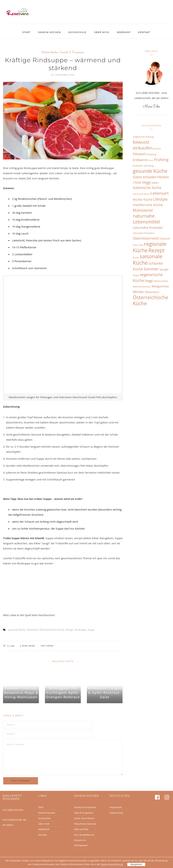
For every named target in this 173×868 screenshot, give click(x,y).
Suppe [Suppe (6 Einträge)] (136, 275)
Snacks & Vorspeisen (72, 52)
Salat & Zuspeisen (84, 813)
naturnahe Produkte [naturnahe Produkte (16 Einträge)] (148, 228)
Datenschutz (116, 813)
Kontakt (144, 32)
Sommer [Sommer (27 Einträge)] (151, 269)
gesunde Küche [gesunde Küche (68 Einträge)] (150, 171)
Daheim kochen (49, 32)
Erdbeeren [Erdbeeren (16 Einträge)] (141, 160)
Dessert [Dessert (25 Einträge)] (139, 154)
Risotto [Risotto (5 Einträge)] (136, 258)
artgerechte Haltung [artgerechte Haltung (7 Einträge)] (143, 137)
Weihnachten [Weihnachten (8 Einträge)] (161, 281)
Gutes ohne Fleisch (84, 818)
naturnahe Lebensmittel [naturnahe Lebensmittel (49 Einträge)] (146, 219)
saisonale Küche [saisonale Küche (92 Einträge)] (148, 260)
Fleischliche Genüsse (21, 671)
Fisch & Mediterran (84, 835)
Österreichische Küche (52, 630)
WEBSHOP (124, 32)
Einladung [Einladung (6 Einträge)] (151, 154)
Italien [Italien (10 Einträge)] (155, 183)
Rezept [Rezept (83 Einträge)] (157, 250)
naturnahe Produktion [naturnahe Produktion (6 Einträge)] (144, 233)
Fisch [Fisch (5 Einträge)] (151, 160)
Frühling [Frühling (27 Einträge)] (161, 160)
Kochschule (77, 32)
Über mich (102, 32)
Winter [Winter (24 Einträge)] (138, 292)
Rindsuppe (80, 630)
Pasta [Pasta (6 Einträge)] (136, 245)
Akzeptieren (136, 864)
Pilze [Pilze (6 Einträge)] (141, 245)
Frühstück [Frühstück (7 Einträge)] (138, 166)
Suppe (91, 630)
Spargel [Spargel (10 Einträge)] (164, 269)
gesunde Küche (17, 630)
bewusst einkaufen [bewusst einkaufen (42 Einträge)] (143, 145)
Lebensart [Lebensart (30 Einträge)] (160, 193)
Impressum (116, 807)
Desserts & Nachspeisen (81, 843)
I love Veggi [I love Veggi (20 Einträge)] (142, 182)
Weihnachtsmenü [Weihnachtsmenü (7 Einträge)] (142, 287)
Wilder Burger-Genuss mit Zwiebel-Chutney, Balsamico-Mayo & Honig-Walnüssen (21, 688)
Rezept (69, 630)
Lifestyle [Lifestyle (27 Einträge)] (160, 199)
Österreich (32, 630)
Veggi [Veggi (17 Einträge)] (149, 281)
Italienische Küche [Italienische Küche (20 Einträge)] (147, 188)
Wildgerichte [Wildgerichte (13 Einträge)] (160, 286)
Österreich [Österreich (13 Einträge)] (152, 292)
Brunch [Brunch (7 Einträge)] (157, 149)
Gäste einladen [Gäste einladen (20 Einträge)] (145, 177)
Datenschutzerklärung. (112, 864)
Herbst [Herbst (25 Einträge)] (163, 177)
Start (26, 32)
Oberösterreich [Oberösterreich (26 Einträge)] (146, 238)
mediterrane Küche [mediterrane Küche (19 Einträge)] (148, 205)
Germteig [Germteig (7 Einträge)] (149, 166)
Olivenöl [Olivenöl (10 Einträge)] (165, 239)
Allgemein (95, 672)
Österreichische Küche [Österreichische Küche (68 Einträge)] (151, 300)
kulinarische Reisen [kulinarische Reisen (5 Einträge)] (141, 194)
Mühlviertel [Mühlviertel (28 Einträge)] (143, 210)
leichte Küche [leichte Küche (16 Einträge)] (143, 199)
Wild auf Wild (21, 675)
